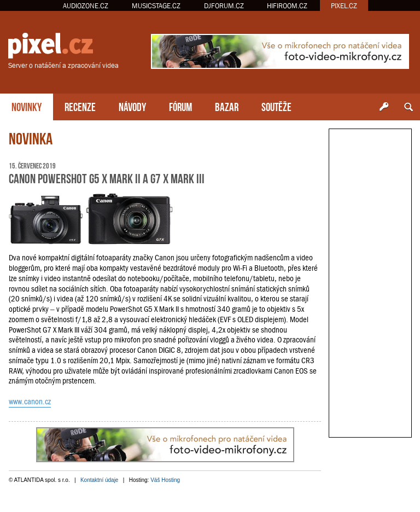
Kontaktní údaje (100, 480)
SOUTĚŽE (276, 106)
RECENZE (80, 106)
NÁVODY (132, 106)
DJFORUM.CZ (224, 6)
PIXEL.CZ (344, 6)
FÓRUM (180, 106)
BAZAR (227, 106)
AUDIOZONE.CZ (86, 6)
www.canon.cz (30, 402)
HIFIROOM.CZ (287, 6)
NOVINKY (27, 106)
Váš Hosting (165, 480)
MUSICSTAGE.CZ (156, 6)
